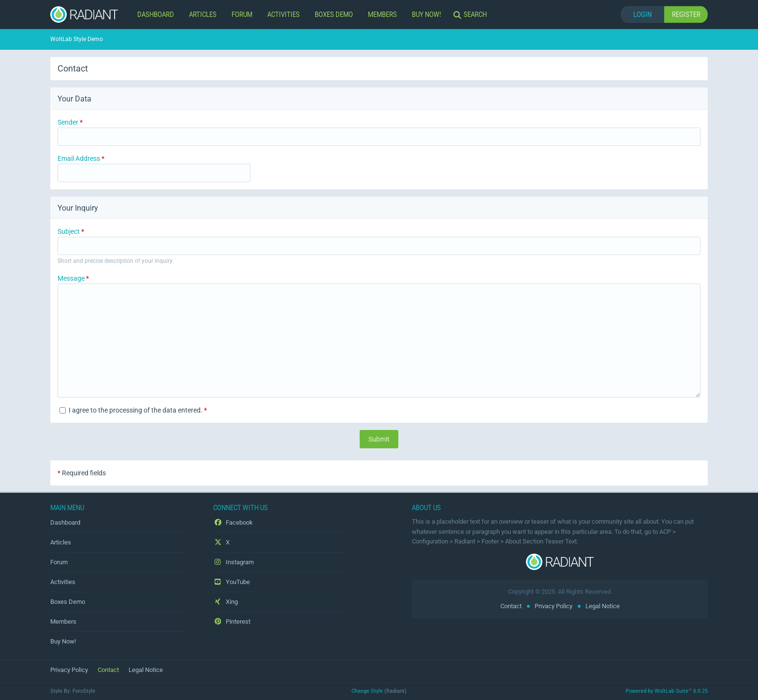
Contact (511, 606)
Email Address (79, 158)
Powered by (667, 691)
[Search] (471, 14)
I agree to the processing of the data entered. (133, 410)
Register (686, 14)
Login (642, 14)
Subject (69, 231)
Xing (226, 602)
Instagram (233, 562)
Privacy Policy (554, 606)
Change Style (367, 691)
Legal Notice (603, 606)
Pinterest (232, 621)
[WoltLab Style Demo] (84, 14)
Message (71, 278)
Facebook (233, 522)
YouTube (232, 582)
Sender (68, 122)
